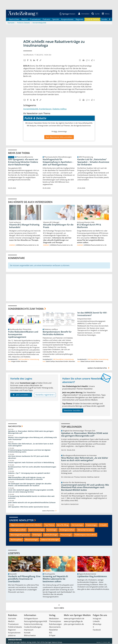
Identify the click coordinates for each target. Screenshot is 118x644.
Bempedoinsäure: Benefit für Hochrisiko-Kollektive (57, 333)
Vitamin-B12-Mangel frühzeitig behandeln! (24, 226)
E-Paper (52, 636)
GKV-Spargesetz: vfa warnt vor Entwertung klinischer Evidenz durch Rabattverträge (23, 162)
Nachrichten (14, 20)
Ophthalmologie (51, 535)
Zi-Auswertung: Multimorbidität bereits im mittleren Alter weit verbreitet (31, 497)
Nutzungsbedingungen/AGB (35, 622)
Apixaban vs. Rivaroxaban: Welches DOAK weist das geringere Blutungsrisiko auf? (31, 432)
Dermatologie (77, 525)
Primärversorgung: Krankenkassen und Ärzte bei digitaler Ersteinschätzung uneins (29, 451)
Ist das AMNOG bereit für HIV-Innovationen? (92, 314)
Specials (56, 20)
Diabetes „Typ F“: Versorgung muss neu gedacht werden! (29, 473)
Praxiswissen (35, 20)
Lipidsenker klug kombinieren (92, 577)
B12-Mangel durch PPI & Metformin (89, 226)
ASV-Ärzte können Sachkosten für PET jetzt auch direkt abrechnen (28, 457)
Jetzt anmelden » (21, 395)
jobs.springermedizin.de (74, 624)
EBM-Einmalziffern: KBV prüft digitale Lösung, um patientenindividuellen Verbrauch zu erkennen (26, 479)
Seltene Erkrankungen (50, 540)
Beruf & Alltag (63, 525)
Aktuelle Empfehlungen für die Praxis (58, 226)
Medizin (25, 20)
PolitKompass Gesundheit (85, 535)
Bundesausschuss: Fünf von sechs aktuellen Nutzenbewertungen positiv (32, 468)
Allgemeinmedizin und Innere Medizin (26, 525)
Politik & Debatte (92, 20)
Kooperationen (67, 20)
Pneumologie (66, 535)
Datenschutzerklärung (33, 624)
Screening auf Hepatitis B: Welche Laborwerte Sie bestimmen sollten (55, 579)
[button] (105, 14)
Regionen (79, 20)
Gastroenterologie (36, 530)
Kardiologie (52, 530)
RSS (51, 633)
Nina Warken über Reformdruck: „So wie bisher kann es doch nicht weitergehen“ (31, 445)
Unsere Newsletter (21, 520)
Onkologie (37, 535)
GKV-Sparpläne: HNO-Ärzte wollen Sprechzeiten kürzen (29, 507)
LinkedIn (96, 622)
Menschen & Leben (85, 530)
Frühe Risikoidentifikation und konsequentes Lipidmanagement (23, 335)
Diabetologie (91, 525)
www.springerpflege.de (73, 622)
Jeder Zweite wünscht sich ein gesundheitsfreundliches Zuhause (32, 503)
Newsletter (54, 630)
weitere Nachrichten (50, 511)
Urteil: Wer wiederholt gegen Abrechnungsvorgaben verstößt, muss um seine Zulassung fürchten (31, 491)
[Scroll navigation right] (110, 20)
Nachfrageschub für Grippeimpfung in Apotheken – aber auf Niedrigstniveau (58, 162)
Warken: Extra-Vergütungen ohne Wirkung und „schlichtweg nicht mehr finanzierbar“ (33, 439)
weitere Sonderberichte (99, 368)
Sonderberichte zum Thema (26, 309)
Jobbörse (12, 636)
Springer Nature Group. (54, 643)
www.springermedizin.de (74, 619)
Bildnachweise (30, 636)
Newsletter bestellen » (73, 411)
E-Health (103, 525)
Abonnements (55, 627)
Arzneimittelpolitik (31, 109)
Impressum (29, 630)
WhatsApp (97, 624)
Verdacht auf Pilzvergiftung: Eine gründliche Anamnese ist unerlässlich (24, 579)
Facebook (97, 630)
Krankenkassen (45, 109)
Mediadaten (54, 619)
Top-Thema (49, 525)
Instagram (97, 619)
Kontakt (27, 633)
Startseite (12, 619)
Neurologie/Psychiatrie (20, 535)
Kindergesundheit (67, 530)
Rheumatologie (31, 540)
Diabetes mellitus (60, 109)
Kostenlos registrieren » (45, 395)
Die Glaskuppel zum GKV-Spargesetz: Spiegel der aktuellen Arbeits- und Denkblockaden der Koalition (30, 485)
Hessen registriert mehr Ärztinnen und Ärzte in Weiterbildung (31, 463)
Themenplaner (55, 622)
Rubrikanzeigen (55, 624)
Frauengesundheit (18, 530)
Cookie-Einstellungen (33, 627)
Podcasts (46, 20)
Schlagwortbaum (31, 619)
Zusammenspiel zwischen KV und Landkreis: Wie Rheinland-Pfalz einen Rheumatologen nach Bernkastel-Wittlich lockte (85, 488)
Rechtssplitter (16, 540)
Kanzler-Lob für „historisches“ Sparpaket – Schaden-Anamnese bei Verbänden (93, 162)
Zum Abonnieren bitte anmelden (59, 137)
